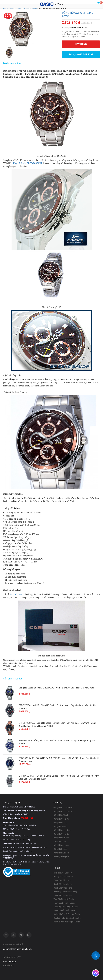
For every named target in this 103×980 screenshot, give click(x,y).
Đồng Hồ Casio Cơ (61, 819)
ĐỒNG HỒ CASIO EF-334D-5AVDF (78, 14)
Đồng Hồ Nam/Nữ (61, 838)
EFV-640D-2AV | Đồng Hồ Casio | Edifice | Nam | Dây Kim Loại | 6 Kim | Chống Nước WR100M (58, 742)
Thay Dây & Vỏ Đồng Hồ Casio (66, 907)
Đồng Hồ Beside (60, 849)
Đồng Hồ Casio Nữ (61, 834)
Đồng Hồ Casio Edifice (63, 811)
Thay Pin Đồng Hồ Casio (64, 899)
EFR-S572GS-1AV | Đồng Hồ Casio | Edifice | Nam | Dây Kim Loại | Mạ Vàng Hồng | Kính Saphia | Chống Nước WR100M (57, 725)
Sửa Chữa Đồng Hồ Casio (64, 910)
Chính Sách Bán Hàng (62, 895)
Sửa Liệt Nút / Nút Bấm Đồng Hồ (67, 918)
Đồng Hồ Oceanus (61, 845)
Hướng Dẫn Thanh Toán (63, 877)
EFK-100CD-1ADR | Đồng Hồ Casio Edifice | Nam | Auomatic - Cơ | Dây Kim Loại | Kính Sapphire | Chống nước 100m (59, 777)
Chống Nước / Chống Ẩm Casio (67, 914)
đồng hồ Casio (16, 594)
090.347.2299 (10, 962)
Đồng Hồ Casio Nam (62, 830)
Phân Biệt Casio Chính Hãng (65, 892)
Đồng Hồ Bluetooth (61, 853)
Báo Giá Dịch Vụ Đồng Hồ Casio (67, 922)
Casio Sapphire (60, 841)
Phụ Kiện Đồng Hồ (61, 857)
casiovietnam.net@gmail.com (17, 949)
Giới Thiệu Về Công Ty (63, 873)
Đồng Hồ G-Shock (61, 815)
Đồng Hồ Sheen (60, 826)
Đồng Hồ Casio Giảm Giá (64, 808)
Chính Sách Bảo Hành (62, 884)
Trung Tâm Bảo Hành (62, 880)
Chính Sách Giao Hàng (63, 888)
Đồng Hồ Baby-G (60, 823)
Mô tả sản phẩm (12, 63)
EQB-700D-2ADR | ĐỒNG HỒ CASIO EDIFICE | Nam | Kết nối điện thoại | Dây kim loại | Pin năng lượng (59, 760)
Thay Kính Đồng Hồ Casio (64, 903)
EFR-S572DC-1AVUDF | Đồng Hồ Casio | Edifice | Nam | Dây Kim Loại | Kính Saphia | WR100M (58, 707)
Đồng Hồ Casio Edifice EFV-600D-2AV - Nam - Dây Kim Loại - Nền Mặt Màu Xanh (57, 688)
